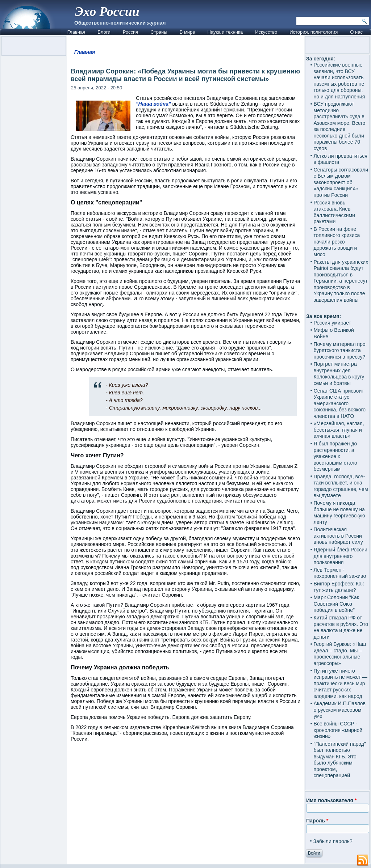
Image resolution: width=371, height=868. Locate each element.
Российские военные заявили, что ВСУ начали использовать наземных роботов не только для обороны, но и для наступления (339, 81)
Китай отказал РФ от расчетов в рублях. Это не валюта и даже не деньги (341, 627)
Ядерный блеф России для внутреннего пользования (341, 556)
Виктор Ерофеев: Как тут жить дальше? (339, 587)
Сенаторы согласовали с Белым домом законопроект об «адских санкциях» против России (341, 182)
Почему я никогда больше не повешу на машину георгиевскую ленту (339, 513)
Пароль (317, 821)
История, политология (314, 32)
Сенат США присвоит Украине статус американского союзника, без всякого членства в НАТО (340, 403)
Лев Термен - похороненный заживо (340, 573)
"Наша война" (153, 104)
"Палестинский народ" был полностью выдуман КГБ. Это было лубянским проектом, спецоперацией (340, 760)
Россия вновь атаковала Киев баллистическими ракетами (334, 212)
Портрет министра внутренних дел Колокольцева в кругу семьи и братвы (339, 374)
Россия (131, 32)
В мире (187, 32)
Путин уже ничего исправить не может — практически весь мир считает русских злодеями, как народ (341, 683)
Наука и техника (225, 32)
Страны (159, 32)
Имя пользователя (331, 800)
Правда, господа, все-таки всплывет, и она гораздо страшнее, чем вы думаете (341, 486)
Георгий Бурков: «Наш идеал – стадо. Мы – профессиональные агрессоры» (340, 654)
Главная (76, 32)
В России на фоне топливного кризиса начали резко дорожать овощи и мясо (337, 242)
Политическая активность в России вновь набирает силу (338, 536)
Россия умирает (332, 323)
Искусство (266, 32)
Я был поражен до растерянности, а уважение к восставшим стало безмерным (335, 456)
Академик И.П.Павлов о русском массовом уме (340, 710)
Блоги (104, 32)
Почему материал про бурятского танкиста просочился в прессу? (340, 350)
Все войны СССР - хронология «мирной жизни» (338, 730)
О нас (356, 32)
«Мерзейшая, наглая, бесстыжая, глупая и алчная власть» (339, 430)
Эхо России (107, 12)
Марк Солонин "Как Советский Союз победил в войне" (336, 604)
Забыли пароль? (333, 841)
